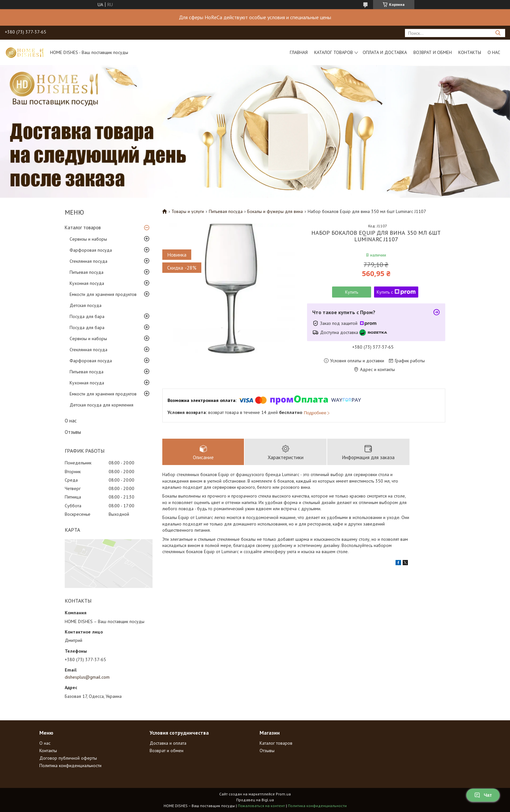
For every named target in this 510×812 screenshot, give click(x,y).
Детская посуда (86, 305)
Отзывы (73, 432)
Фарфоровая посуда (91, 250)
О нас (494, 52)
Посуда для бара (87, 316)
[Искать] (498, 33)
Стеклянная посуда (88, 261)
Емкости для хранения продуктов (103, 294)
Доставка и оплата (168, 743)
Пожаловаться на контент (261, 806)
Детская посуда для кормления (101, 405)
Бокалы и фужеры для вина (275, 211)
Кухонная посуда (87, 283)
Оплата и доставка (385, 52)
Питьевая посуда (87, 272)
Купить (352, 292)
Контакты (470, 52)
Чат (483, 795)
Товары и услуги (188, 211)
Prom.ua (283, 794)
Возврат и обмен (433, 52)
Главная (299, 52)
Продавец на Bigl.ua (255, 800)
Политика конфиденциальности (70, 765)
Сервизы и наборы (88, 239)
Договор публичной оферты (68, 758)
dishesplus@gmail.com (87, 677)
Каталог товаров (334, 52)
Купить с (396, 292)
